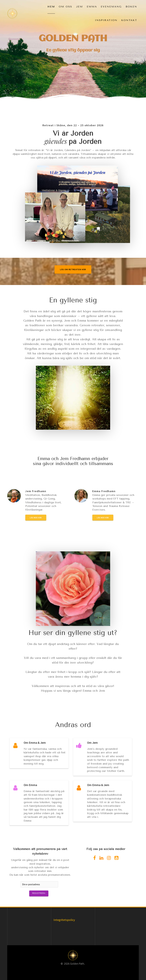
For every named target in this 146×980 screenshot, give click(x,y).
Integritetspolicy (64, 920)
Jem (79, 7)
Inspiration (106, 20)
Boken (131, 7)
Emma (92, 7)
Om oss (65, 7)
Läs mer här (36, 518)
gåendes (57, 141)
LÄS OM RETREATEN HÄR (73, 269)
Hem (51, 7)
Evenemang (111, 7)
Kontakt (129, 20)
